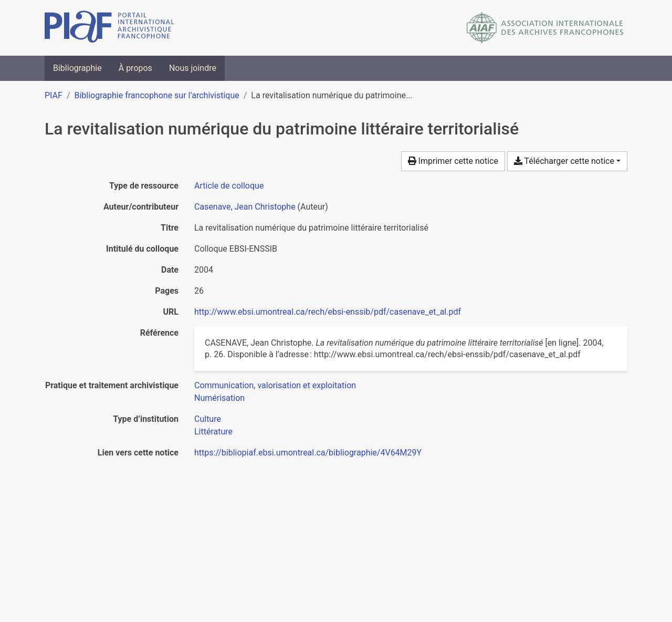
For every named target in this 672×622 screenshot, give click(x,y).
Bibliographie (77, 68)
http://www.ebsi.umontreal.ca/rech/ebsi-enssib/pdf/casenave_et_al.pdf (328, 312)
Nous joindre (193, 68)
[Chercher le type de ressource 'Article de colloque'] (229, 186)
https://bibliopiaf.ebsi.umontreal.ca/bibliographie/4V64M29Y (308, 453)
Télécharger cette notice (564, 161)
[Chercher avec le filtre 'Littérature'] (213, 432)
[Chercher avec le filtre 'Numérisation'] (219, 398)
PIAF (54, 95)
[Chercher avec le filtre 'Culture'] (208, 419)
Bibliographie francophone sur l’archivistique (156, 95)
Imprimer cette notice (453, 161)
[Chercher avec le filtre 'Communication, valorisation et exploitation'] (275, 385)
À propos (135, 68)
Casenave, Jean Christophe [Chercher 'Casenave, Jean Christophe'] (245, 207)
